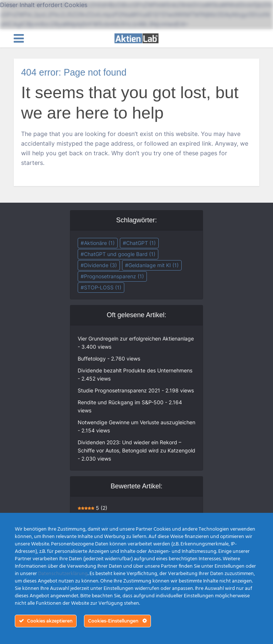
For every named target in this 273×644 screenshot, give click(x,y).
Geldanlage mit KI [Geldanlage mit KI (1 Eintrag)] (154, 265)
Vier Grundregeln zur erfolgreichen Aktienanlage (136, 338)
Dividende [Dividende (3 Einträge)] (100, 265)
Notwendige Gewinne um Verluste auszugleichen (136, 422)
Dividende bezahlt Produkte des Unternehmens (135, 370)
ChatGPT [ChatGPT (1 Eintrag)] (141, 243)
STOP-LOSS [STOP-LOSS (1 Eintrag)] (103, 287)
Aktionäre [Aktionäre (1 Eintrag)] (99, 243)
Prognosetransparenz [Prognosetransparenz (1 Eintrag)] (114, 276)
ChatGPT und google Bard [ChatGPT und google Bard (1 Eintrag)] (120, 254)
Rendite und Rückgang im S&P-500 (121, 402)
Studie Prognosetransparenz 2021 (119, 390)
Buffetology (92, 358)
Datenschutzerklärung (63, 574)
